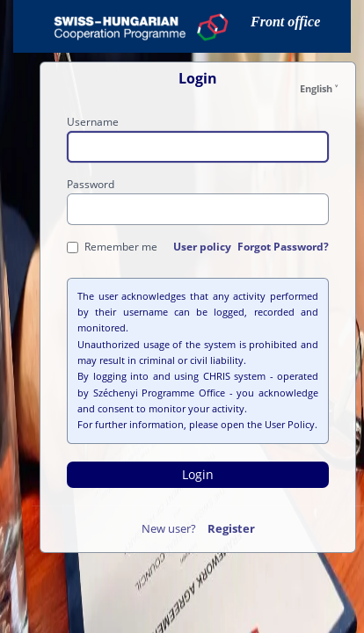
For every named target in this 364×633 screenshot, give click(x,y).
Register (231, 528)
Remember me (112, 247)
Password (91, 184)
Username (93, 122)
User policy (202, 247)
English (316, 89)
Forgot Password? (283, 247)
